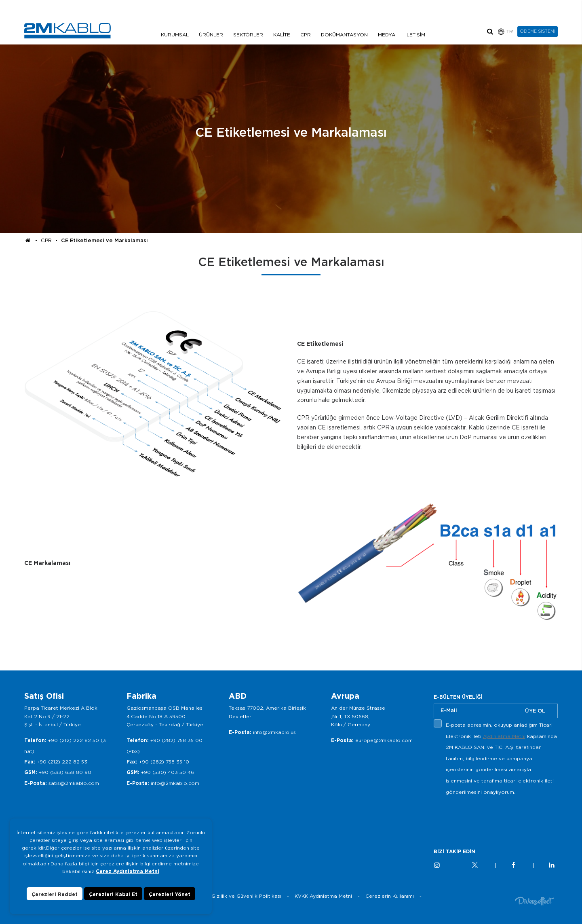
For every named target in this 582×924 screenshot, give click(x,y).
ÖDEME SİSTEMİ (538, 31)
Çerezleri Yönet (170, 894)
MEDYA (387, 35)
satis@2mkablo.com (74, 783)
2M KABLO (67, 31)
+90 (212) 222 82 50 (74, 740)
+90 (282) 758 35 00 (176, 740)
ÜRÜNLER (211, 35)
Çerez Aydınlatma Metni (128, 871)
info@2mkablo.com (175, 783)
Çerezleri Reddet (55, 894)
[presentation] (495, 816)
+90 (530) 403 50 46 (168, 772)
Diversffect (534, 901)
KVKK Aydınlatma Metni (323, 896)
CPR (306, 35)
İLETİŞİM (415, 35)
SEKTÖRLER (248, 35)
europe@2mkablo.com (384, 740)
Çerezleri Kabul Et (113, 894)
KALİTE (282, 35)
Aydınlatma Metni (504, 736)
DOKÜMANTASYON (344, 35)
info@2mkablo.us (274, 732)
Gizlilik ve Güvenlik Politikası (246, 896)
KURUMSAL (175, 35)
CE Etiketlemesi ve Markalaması (104, 240)
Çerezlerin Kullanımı (390, 896)
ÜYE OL (535, 711)
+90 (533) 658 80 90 (65, 772)
